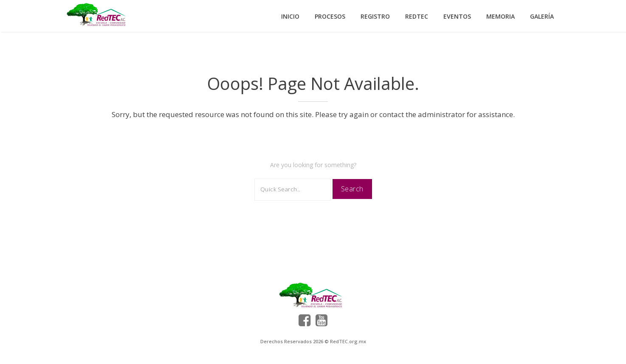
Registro (375, 16)
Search (352, 189)
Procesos (330, 16)
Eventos (457, 16)
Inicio (290, 16)
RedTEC (417, 16)
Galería (542, 16)
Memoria (501, 16)
